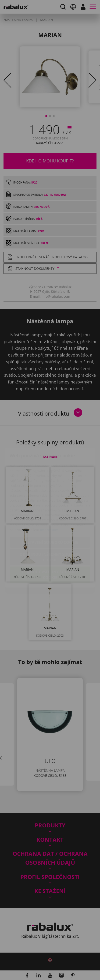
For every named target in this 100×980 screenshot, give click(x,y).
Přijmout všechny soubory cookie (50, 547)
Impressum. (50, 502)
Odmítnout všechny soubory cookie (50, 529)
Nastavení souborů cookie (50, 515)
